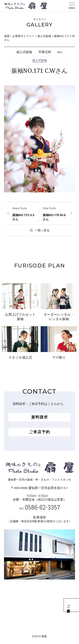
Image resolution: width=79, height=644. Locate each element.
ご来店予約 (74, 605)
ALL (60, 52)
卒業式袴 (45, 52)
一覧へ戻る (42, 230)
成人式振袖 (24, 52)
